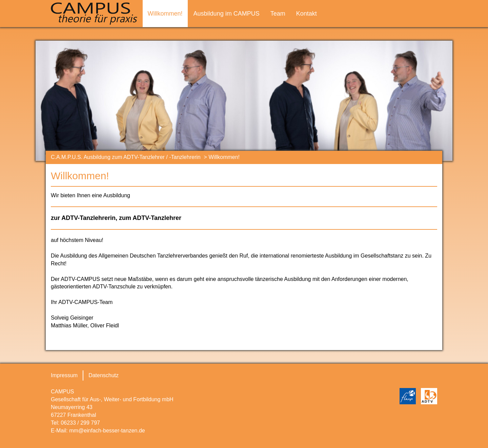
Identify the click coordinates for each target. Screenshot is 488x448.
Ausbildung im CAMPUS (227, 14)
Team (278, 14)
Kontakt (307, 14)
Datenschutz (104, 375)
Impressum (64, 375)
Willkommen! (165, 14)
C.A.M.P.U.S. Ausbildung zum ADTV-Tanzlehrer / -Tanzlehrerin (126, 157)
